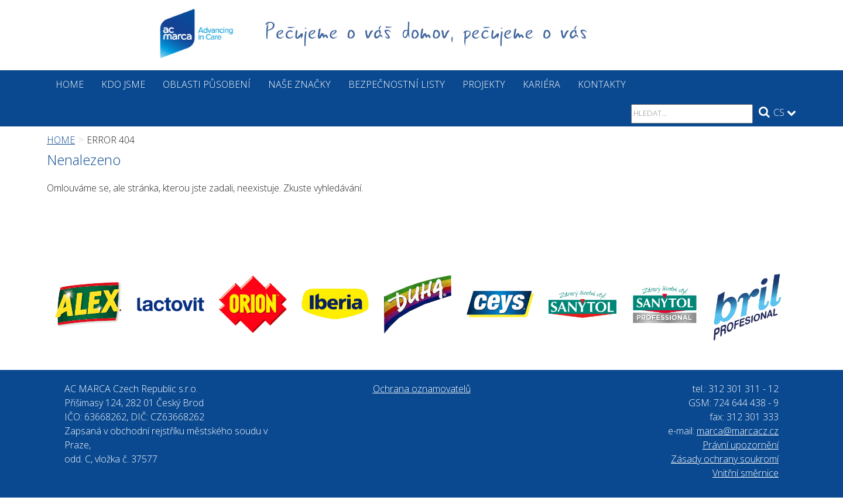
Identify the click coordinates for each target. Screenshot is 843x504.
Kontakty (602, 84)
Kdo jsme (123, 84)
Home (70, 84)
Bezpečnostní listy (397, 84)
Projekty (484, 84)
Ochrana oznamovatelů (422, 389)
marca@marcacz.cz (738, 431)
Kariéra (542, 84)
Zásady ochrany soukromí (725, 459)
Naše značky (299, 84)
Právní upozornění (741, 445)
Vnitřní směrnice (746, 473)
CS (785, 112)
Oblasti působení (207, 84)
